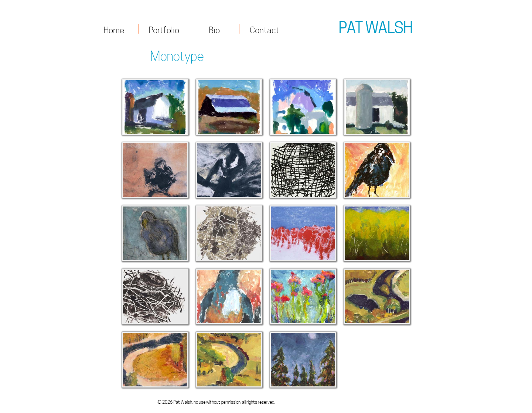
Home (114, 29)
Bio (214, 29)
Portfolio (164, 29)
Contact (265, 29)
